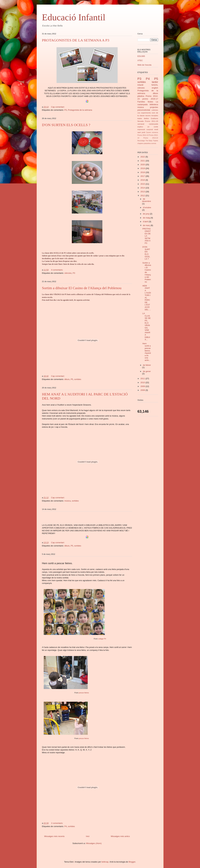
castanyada (154, 124)
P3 (66, 110)
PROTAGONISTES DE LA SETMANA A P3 (76, 40)
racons (148, 115)
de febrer (147, 365)
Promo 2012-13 (143, 135)
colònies (155, 110)
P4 (66, 826)
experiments (146, 113)
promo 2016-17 (150, 99)
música (67, 501)
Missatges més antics (120, 836)
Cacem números (152, 132)
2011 (143, 379)
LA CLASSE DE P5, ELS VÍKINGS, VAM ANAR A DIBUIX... (147, 327)
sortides (78, 379)
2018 (143, 172)
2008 (143, 390)
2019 (143, 168)
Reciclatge (141, 141)
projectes (154, 107)
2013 (143, 192)
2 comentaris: (57, 823)
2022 (143, 157)
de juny (146, 214)
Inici (88, 836)
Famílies (141, 102)
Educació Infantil (74, 17)
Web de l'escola (144, 65)
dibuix (67, 379)
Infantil (140, 85)
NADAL (155, 85)
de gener (147, 371)
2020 (143, 165)
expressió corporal (145, 129)
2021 (143, 161)
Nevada (141, 121)
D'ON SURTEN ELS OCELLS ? (66, 125)
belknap (105, 862)
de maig (147, 218)
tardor (155, 82)
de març (147, 225)
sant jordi (141, 132)
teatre (140, 118)
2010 (143, 382)
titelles (146, 118)
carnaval (141, 124)
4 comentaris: (57, 270)
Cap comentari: (58, 107)
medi (156, 129)
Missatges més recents (54, 836)
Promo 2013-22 (151, 138)
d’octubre (147, 207)
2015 (143, 184)
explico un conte (148, 127)
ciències (68, 273)
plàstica (141, 96)
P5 (72, 379)
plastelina (147, 143)
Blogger (132, 862)
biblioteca (154, 104)
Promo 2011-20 (151, 121)
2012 (143, 196)
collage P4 (102, 639)
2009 (143, 386)
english (155, 88)
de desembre (147, 200)
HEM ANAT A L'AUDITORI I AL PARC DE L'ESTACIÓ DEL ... (147, 298)
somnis (154, 143)
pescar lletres (84, 693)
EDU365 (141, 56)
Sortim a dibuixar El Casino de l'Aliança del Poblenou (82, 288)
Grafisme (154, 118)
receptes (155, 115)
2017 (143, 176)
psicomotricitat (144, 110)
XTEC (140, 60)
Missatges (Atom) (94, 843)
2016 (143, 180)
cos (139, 113)
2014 (143, 188)
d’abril (146, 222)
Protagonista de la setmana (80, 110)
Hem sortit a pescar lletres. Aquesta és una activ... (147, 352)
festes (150, 102)
